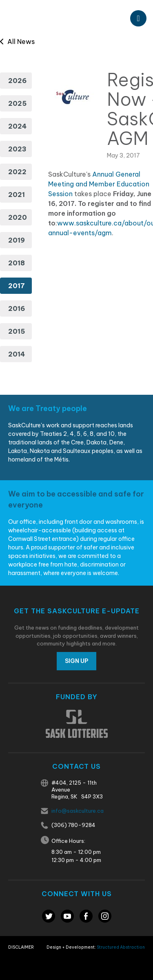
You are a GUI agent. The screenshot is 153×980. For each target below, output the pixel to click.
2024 (17, 126)
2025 (17, 103)
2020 (18, 217)
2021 (17, 195)
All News (17, 42)
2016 (17, 308)
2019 (17, 240)
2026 (17, 81)
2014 (17, 354)
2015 (17, 331)
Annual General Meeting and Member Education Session (99, 184)
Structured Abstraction (121, 947)
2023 (17, 149)
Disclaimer (21, 947)
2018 (17, 263)
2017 (17, 286)
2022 (17, 172)
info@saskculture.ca (78, 811)
